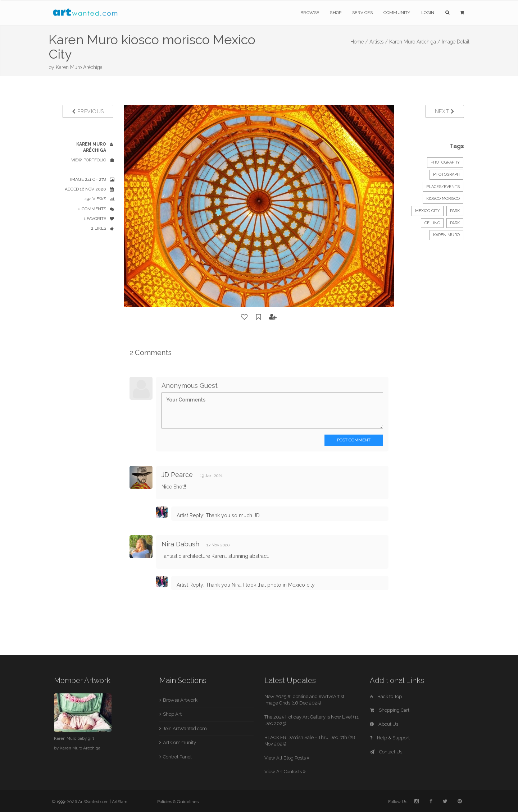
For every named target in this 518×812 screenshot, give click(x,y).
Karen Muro (446, 235)
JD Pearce (177, 475)
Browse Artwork (180, 700)
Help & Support (390, 738)
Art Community (180, 742)
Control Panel (177, 757)
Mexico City (428, 211)
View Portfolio (89, 160)
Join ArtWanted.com (185, 728)
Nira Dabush (180, 544)
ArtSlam (120, 802)
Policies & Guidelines (178, 802)
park (455, 211)
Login (428, 13)
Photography (445, 162)
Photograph (446, 175)
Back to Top (386, 696)
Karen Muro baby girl (74, 738)
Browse (310, 13)
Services (362, 13)
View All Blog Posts (287, 758)
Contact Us (386, 752)
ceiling (432, 223)
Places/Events (443, 187)
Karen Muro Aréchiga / (415, 42)
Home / (359, 42)
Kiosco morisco (443, 199)
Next (445, 111)
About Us (384, 724)
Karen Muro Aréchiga (79, 67)
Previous (88, 111)
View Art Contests (285, 772)
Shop (336, 13)
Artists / (379, 42)
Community (397, 13)
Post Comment (354, 440)
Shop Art (172, 714)
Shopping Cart (390, 710)
